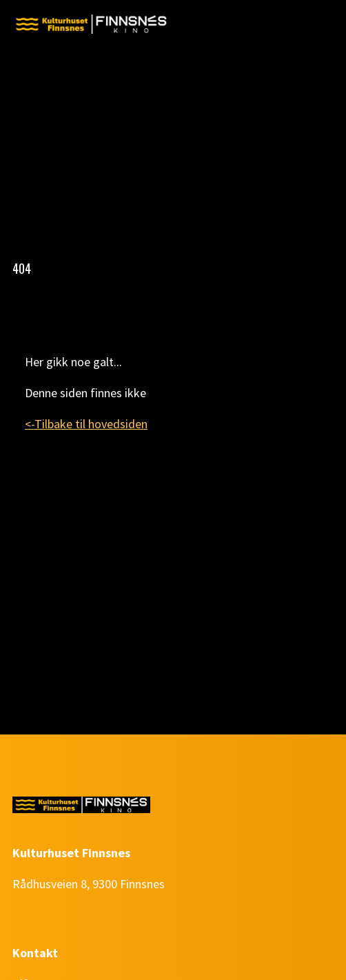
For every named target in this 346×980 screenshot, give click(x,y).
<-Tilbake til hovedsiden (86, 424)
